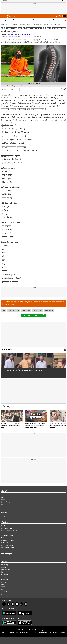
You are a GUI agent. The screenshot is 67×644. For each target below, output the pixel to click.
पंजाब (3, 584)
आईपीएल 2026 (27, 20)
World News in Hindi (7, 528)
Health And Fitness (13, 310)
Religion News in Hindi (7, 540)
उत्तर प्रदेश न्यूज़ (5, 565)
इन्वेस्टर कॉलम (4, 505)
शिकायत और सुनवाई (6, 502)
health (4, 310)
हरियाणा (3, 587)
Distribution (62, 632)
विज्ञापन (3, 500)
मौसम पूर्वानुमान (5, 516)
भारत (20, 20)
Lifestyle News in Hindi (7, 548)
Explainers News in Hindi (8, 543)
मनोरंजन (40, 20)
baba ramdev (49, 310)
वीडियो (15, 20)
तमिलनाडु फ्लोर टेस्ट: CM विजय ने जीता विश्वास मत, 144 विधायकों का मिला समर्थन (11, 414)
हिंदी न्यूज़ (11, 302)
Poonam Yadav (26, 34)
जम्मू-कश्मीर (4, 592)
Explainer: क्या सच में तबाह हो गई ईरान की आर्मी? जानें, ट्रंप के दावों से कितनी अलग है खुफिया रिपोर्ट (36, 414)
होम (2, 20)
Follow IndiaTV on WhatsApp (33, 315)
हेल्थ (10, 25)
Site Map (4, 632)
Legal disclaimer (13, 632)
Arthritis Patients (38, 310)
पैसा (49, 20)
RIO (56, 632)
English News (5, 507)
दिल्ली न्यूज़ (4, 567)
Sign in (64, 1)
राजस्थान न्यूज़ (4, 579)
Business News (5, 538)
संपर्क (3, 495)
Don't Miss (7, 350)
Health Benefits (26, 310)
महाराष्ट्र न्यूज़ (4, 577)
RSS (51, 632)
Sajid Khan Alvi (12, 34)
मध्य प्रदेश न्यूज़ (5, 575)
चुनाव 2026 (8, 20)
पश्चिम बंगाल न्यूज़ (5, 570)
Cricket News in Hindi (7, 535)
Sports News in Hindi (7, 533)
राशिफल (55, 20)
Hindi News (4, 25)
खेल (45, 20)
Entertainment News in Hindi (9, 531)
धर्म (59, 20)
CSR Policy (33, 632)
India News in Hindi (7, 526)
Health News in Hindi (7, 545)
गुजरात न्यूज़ (4, 582)
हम (2, 497)
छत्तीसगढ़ (3, 589)
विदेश (35, 20)
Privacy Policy (24, 632)
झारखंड (3, 594)
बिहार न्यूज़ (4, 572)
